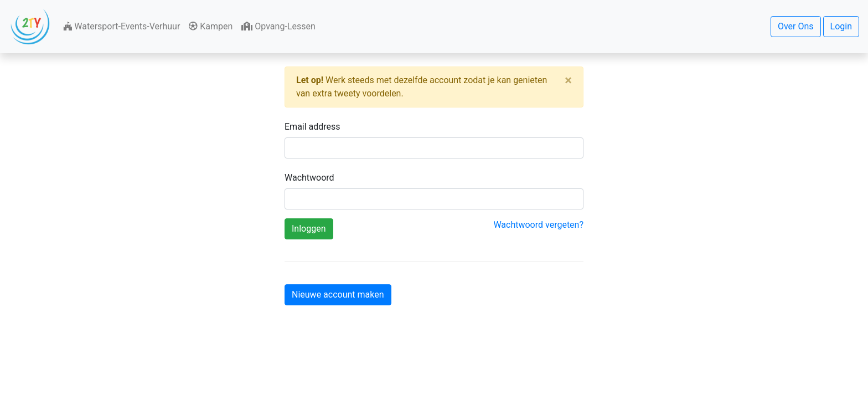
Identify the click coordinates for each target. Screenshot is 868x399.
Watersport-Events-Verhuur (122, 26)
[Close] (568, 80)
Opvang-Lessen (278, 26)
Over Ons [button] (796, 26)
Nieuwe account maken (338, 295)
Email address (312, 127)
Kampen (211, 26)
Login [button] (841, 26)
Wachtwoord (309, 178)
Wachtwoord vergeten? (538, 225)
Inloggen (309, 229)
